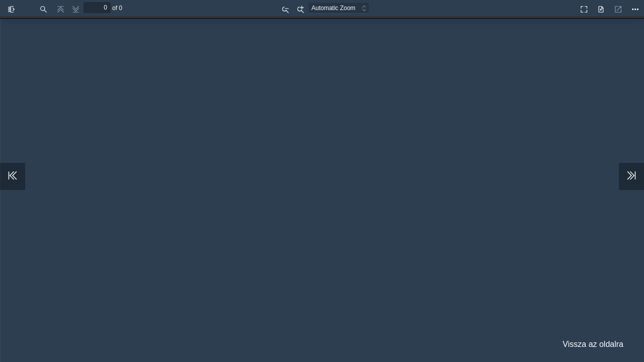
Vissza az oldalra (593, 344)
